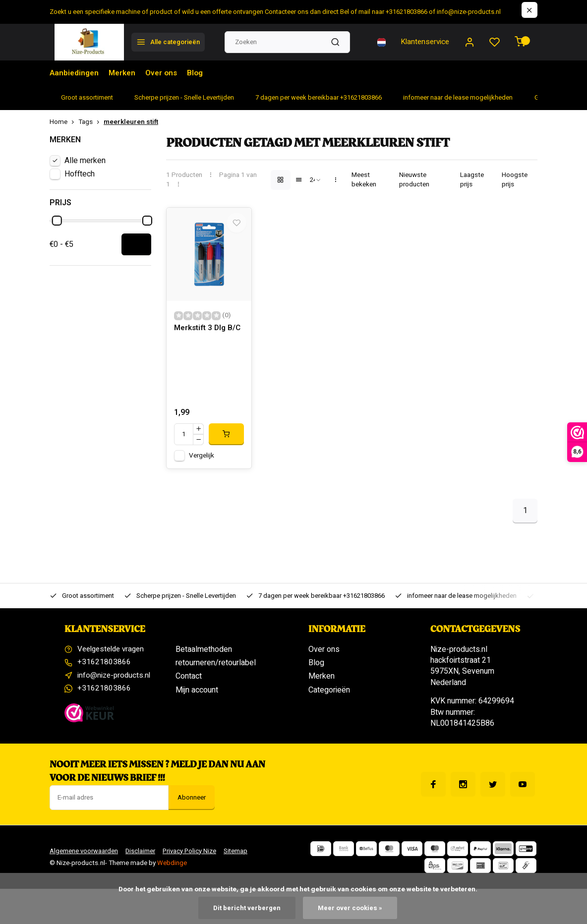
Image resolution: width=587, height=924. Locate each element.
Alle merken (85, 161)
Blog (200, 73)
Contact (189, 682)
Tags (91, 122)
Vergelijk (202, 461)
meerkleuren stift (131, 122)
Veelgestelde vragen (114, 655)
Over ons (165, 73)
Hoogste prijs (515, 180)
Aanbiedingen (75, 73)
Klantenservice (422, 42)
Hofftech (80, 174)
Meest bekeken (364, 180)
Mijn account (197, 695)
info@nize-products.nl (115, 682)
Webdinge (172, 868)
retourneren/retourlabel (216, 669)
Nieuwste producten (414, 180)
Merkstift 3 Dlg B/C (202, 340)
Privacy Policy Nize (192, 857)
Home (64, 122)
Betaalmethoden (204, 655)
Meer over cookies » (350, 908)
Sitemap (239, 857)
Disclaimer (142, 857)
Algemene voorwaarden (84, 857)
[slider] (57, 221)
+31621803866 (104, 669)
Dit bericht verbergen (247, 908)
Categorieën (329, 695)
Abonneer (192, 803)
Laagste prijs (472, 180)
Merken (124, 73)
